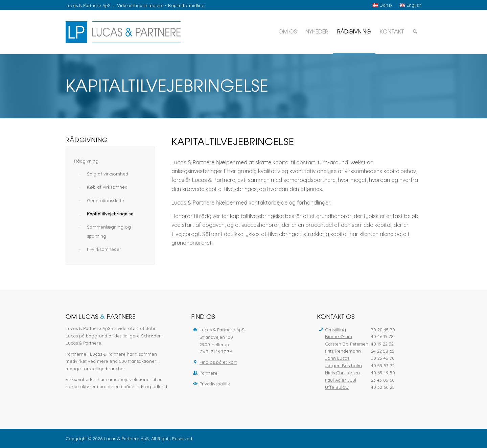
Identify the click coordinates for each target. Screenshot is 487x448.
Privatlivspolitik (215, 384)
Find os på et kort (218, 362)
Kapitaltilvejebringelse (110, 214)
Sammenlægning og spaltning (109, 231)
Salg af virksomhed (108, 174)
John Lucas (337, 358)
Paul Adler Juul (341, 380)
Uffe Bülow (337, 387)
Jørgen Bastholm (343, 366)
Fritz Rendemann (343, 351)
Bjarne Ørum (339, 336)
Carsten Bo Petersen (347, 344)
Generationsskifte (106, 201)
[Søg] (415, 32)
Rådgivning (86, 161)
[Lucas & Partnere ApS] (123, 32)
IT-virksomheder (104, 249)
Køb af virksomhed (107, 187)
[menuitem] (383, 5)
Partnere (208, 373)
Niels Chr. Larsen (342, 373)
